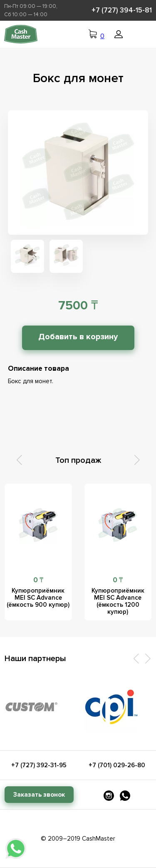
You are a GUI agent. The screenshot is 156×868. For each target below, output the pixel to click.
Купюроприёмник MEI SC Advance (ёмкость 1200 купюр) (118, 601)
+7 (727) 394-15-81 (122, 10)
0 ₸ (38, 580)
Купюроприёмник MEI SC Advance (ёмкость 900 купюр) (38, 598)
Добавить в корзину (78, 337)
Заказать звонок (39, 795)
